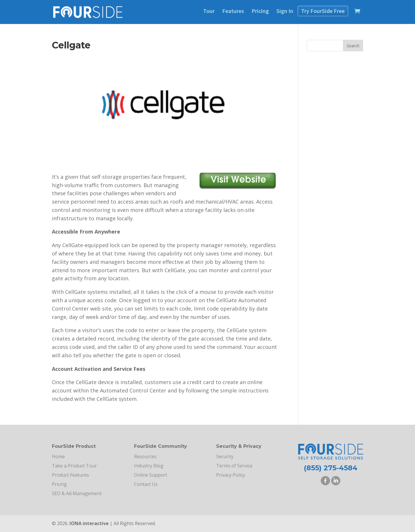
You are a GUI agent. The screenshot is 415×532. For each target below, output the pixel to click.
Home (58, 456)
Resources (145, 456)
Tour (209, 11)
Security (225, 456)
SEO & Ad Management (77, 493)
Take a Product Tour (74, 466)
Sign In (285, 11)
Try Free (323, 11)
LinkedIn (336, 481)
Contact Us (146, 484)
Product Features (70, 475)
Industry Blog (149, 466)
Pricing (260, 11)
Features (233, 11)
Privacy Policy (231, 475)
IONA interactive (89, 523)
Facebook (325, 481)
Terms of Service (234, 466)
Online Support (151, 475)
